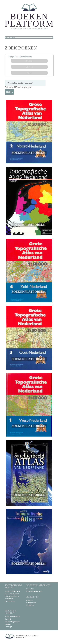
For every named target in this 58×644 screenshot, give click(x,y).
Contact (8, 619)
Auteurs (29, 600)
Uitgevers (30, 605)
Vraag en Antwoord (12, 616)
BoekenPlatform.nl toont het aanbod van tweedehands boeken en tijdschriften (12, 596)
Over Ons (30, 589)
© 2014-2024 (34, 635)
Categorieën (31, 603)
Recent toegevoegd (34, 591)
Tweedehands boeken (13, 586)
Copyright (9, 627)
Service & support (11, 612)
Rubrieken (33, 597)
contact (19, 637)
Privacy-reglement (12, 622)
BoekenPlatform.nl (39, 585)
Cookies (8, 624)
